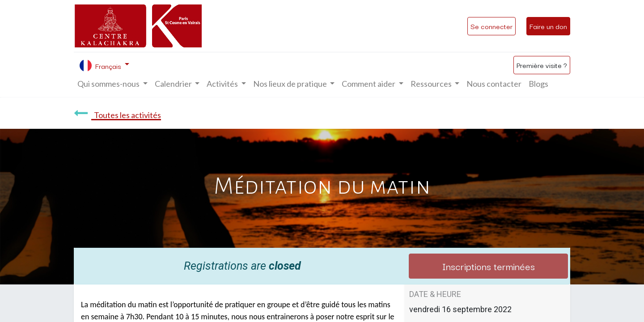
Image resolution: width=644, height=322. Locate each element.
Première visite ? (542, 65)
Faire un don (548, 26)
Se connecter (491, 26)
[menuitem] (494, 84)
